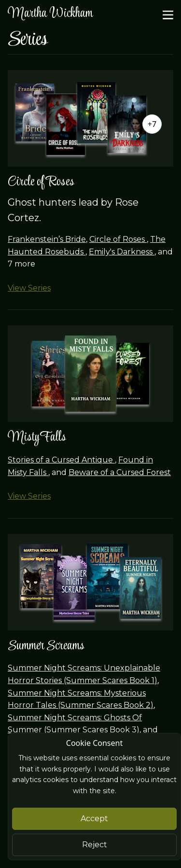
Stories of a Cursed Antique (61, 460)
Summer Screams (46, 646)
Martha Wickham (50, 14)
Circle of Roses (41, 182)
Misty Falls (37, 438)
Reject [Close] (95, 845)
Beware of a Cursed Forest (120, 472)
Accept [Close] (94, 819)
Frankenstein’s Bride (47, 239)
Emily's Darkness (122, 252)
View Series (29, 288)
